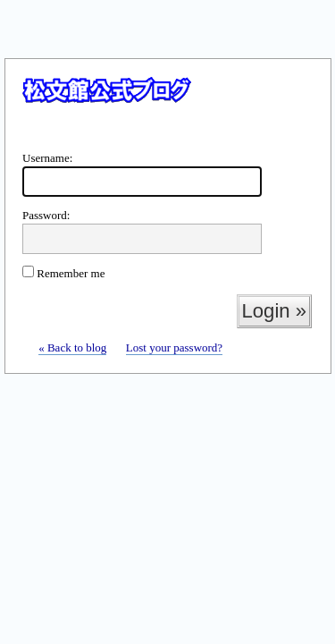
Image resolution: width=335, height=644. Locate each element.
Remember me (63, 273)
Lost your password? (174, 347)
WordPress (167, 106)
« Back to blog (72, 347)
